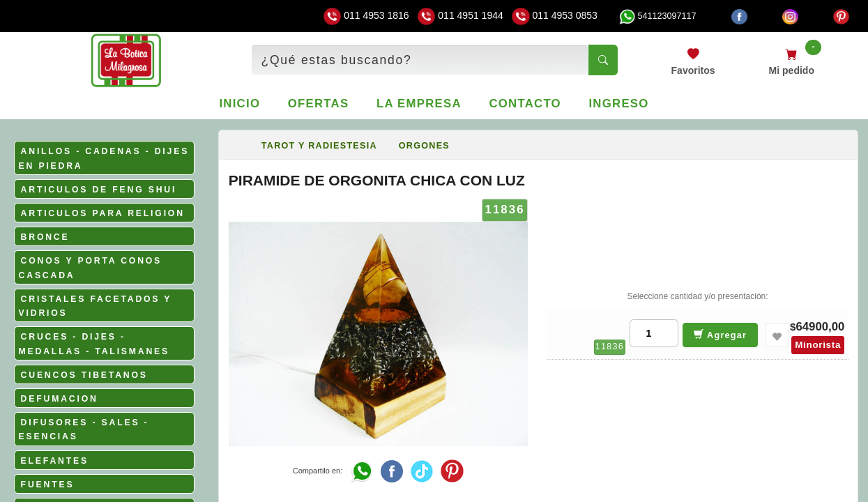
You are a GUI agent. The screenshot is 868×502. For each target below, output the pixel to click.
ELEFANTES (55, 461)
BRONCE (45, 237)
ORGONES (424, 146)
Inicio (239, 104)
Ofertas (319, 104)
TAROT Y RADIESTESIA (319, 146)
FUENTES (48, 485)
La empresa (419, 104)
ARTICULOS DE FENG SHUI (99, 190)
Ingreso (618, 104)
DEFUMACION (60, 399)
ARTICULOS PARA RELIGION (103, 213)
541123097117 (657, 16)
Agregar (721, 334)
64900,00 (820, 327)
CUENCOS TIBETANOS (84, 375)
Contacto (525, 104)
